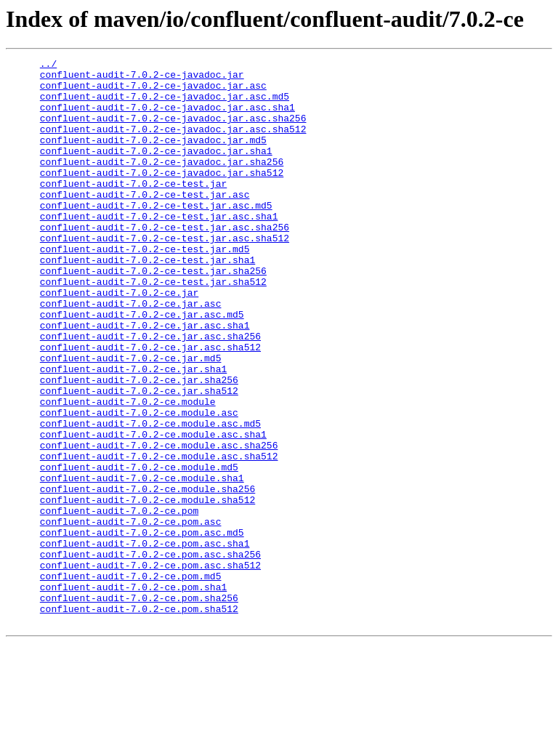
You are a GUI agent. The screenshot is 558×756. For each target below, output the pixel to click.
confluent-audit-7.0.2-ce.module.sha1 (142, 563)
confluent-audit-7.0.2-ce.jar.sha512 (139, 458)
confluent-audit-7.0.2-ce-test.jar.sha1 (147, 301)
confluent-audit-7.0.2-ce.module (128, 471)
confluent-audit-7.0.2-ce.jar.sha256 (139, 445)
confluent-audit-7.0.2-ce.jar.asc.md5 (142, 366)
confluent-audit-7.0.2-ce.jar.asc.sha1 (145, 379)
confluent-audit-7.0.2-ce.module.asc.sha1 (153, 510)
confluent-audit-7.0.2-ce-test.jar (133, 209)
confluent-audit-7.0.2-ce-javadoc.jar (142, 79)
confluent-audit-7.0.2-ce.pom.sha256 (139, 707)
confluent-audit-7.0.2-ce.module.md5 (139, 550)
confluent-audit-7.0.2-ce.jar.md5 (131, 419)
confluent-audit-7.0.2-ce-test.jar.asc (145, 222)
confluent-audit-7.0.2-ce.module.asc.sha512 (159, 536)
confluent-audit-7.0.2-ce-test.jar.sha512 (153, 327)
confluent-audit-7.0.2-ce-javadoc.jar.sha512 (162, 196)
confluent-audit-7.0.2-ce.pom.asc (131, 615)
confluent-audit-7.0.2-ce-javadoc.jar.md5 (153, 157)
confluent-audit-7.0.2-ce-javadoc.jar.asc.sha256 (173, 131)
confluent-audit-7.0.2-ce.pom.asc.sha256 (150, 654)
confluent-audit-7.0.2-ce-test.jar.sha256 (153, 314)
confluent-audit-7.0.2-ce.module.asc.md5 (150, 497)
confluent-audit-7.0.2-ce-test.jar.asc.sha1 (159, 249)
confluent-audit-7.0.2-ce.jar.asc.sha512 (150, 406)
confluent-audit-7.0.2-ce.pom (119, 602)
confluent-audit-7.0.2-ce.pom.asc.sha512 (150, 667)
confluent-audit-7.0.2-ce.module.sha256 (147, 576)
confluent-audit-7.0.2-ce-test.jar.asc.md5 (156, 236)
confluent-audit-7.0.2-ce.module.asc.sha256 (159, 523)
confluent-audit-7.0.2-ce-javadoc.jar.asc (153, 92)
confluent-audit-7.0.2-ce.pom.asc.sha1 (145, 641)
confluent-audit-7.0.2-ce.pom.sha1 (133, 693)
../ (48, 65)
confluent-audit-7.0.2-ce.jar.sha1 (133, 432)
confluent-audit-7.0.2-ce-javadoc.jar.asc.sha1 (167, 118)
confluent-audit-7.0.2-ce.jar (119, 340)
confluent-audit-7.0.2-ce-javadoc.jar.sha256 (162, 183)
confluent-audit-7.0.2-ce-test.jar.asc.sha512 (165, 275)
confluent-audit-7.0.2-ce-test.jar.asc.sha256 (165, 262)
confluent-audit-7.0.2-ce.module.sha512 (147, 589)
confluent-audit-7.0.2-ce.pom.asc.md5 (142, 628)
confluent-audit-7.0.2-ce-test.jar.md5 (145, 288)
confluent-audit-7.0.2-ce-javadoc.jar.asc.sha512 (173, 144)
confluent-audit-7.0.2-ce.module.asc (139, 484)
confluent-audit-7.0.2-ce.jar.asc (131, 353)
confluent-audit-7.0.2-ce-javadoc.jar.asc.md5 (165, 105)
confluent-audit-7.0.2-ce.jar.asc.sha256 (150, 393)
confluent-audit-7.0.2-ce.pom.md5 (131, 680)
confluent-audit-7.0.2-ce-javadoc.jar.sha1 (156, 170)
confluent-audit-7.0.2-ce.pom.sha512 (139, 720)
